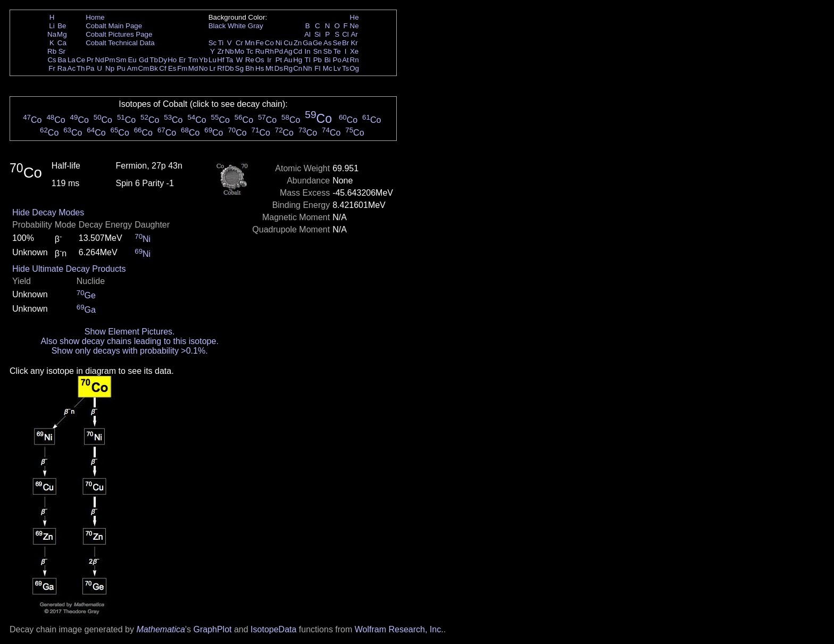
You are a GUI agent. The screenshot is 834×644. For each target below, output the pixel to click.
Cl (345, 34)
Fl (317, 68)
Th (81, 68)
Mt (269, 68)
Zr (221, 51)
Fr (52, 68)
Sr (62, 51)
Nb (230, 51)
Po (337, 60)
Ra (62, 68)
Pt (279, 60)
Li (52, 26)
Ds (279, 68)
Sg (239, 68)
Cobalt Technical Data (120, 43)
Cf (162, 68)
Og (354, 68)
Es (172, 68)
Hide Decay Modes (48, 212)
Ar (354, 34)
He (355, 17)
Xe (354, 51)
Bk (154, 68)
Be (62, 26)
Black (217, 26)
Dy (163, 60)
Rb (52, 51)
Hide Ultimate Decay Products (69, 269)
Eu (132, 60)
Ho (172, 60)
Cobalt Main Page (114, 26)
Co (269, 43)
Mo (240, 51)
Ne (355, 26)
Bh (249, 68)
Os (260, 60)
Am (132, 68)
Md (193, 68)
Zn (298, 43)
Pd (279, 51)
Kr (354, 43)
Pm (110, 60)
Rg (288, 68)
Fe (260, 43)
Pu (121, 68)
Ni (279, 43)
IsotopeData (273, 629)
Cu (288, 43)
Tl (308, 60)
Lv (337, 68)
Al (307, 34)
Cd (298, 51)
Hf (220, 60)
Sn (318, 51)
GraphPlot (212, 629)
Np (110, 68)
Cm (144, 68)
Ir (269, 60)
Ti (221, 43)
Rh (269, 51)
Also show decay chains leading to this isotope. (129, 341)
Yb (203, 60)
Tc (250, 51)
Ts (345, 68)
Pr (90, 60)
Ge (318, 43)
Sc (213, 43)
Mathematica (161, 629)
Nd (100, 60)
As (328, 43)
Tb (154, 60)
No (203, 68)
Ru (260, 51)
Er (182, 60)
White (237, 26)
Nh (308, 68)
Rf (220, 68)
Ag (288, 51)
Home (95, 17)
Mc (328, 68)
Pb (318, 60)
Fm (182, 68)
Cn (298, 68)
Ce (81, 60)
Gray (256, 26)
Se (337, 43)
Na (52, 34)
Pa (90, 68)
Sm (121, 60)
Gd (144, 60)
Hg (298, 60)
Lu (212, 60)
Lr (213, 68)
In (308, 51)
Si (318, 34)
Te (337, 51)
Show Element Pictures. (130, 332)
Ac (72, 68)
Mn (250, 43)
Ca (62, 43)
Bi (328, 60)
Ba (62, 60)
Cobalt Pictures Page (119, 34)
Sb (328, 51)
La (72, 60)
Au (288, 60)
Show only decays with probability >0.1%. (130, 351)
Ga (307, 43)
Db (230, 68)
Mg (62, 34)
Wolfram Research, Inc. (399, 629)
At (345, 60)
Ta (229, 60)
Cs (52, 60)
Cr (239, 43)
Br (345, 43)
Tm (193, 60)
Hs (260, 68)
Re (250, 60)
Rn (355, 60)
